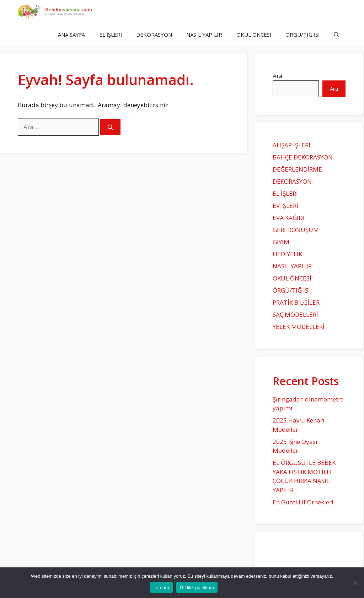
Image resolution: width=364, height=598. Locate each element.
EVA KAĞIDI (289, 218)
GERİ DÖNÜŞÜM (296, 230)
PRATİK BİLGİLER (296, 302)
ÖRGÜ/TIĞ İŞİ (303, 35)
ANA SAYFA (71, 35)
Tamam (161, 587)
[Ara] (110, 127)
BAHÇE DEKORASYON (303, 157)
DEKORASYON (154, 35)
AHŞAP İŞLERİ (291, 145)
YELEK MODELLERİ (299, 327)
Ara (278, 76)
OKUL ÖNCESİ (254, 35)
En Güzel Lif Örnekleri (303, 502)
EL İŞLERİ (111, 35)
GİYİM (281, 242)
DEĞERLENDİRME (297, 169)
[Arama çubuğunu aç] (336, 35)
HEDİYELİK (287, 254)
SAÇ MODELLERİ (295, 314)
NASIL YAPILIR (204, 35)
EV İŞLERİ (285, 206)
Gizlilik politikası (197, 587)
